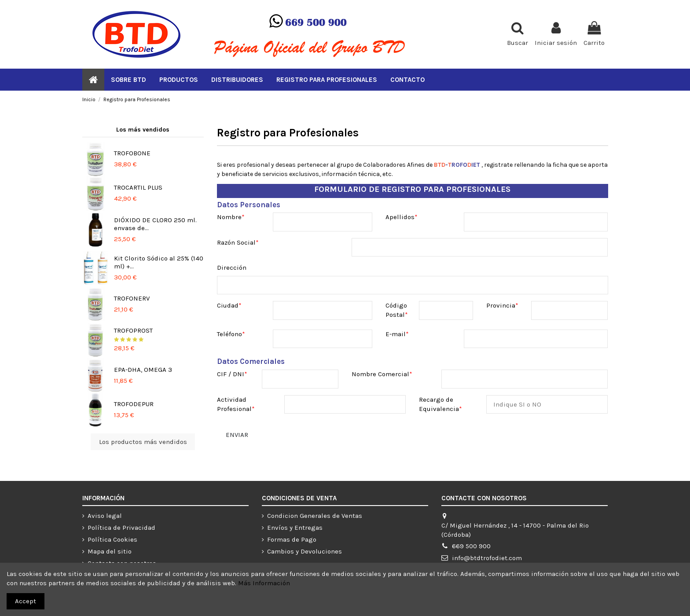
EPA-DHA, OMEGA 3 (143, 370)
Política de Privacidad (121, 528)
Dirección (232, 268)
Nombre (229, 217)
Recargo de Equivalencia (439, 404)
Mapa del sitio (110, 551)
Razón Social (236, 242)
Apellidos (400, 217)
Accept (26, 601)
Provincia (501, 305)
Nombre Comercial (380, 374)
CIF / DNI (231, 374)
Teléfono (229, 334)
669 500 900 (471, 546)
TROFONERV (132, 298)
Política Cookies (112, 539)
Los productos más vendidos (143, 442)
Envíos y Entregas (295, 528)
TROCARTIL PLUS (138, 187)
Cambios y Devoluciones (305, 551)
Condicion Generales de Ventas (315, 516)
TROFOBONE (132, 153)
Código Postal (396, 310)
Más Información (264, 583)
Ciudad (228, 305)
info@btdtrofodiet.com (487, 558)
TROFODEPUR (134, 404)
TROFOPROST (133, 330)
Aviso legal (105, 516)
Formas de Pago (292, 539)
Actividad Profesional (234, 404)
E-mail (396, 334)
